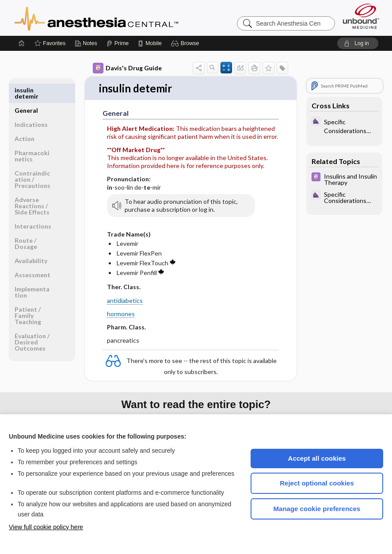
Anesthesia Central (124, 18)
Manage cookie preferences (317, 509)
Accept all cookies (317, 458)
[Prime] (118, 43)
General (26, 90)
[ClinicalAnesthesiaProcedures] (344, 126)
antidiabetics (125, 301)
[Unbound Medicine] (361, 16)
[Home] (22, 43)
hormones (121, 314)
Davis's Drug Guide (127, 68)
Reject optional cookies (317, 483)
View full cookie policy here (46, 527)
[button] (186, 43)
